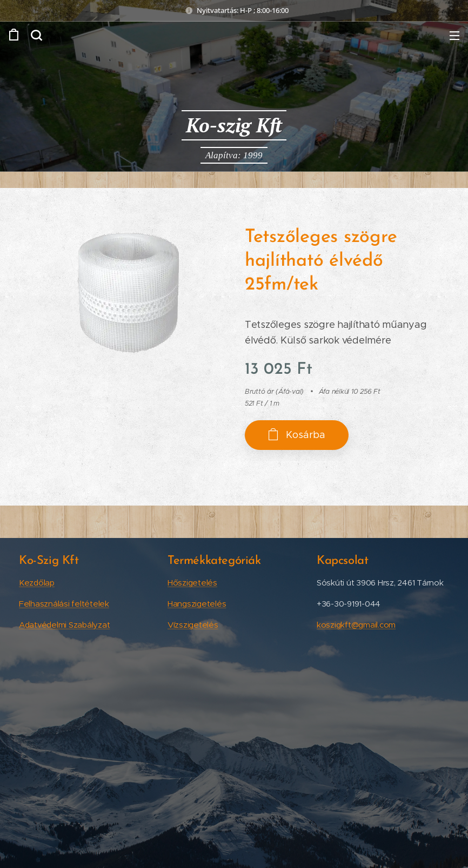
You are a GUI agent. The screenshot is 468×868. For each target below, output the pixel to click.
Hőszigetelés (192, 583)
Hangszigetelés (197, 604)
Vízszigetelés (193, 625)
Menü (454, 36)
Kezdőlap (37, 583)
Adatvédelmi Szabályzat (64, 625)
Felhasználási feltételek (64, 604)
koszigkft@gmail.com (356, 625)
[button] (36, 35)
